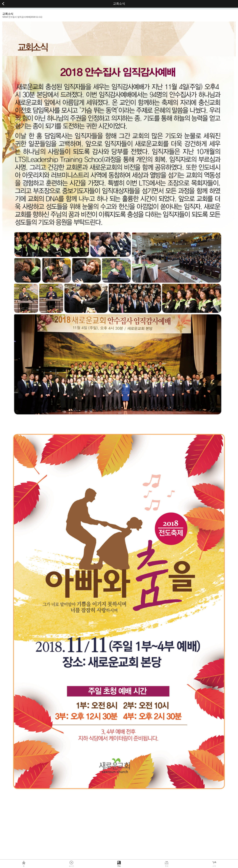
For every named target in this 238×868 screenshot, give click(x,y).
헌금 (167, 866)
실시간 (71, 866)
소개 (214, 866)
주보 (119, 866)
